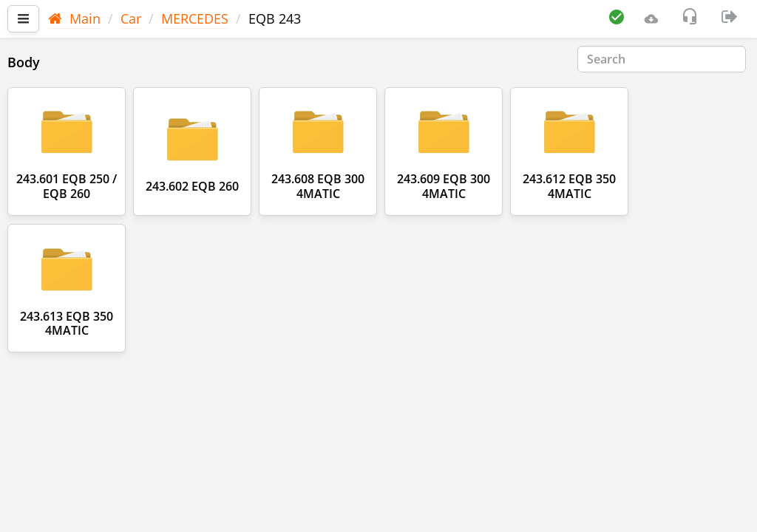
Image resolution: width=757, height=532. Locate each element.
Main (74, 18)
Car (131, 18)
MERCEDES (195, 18)
